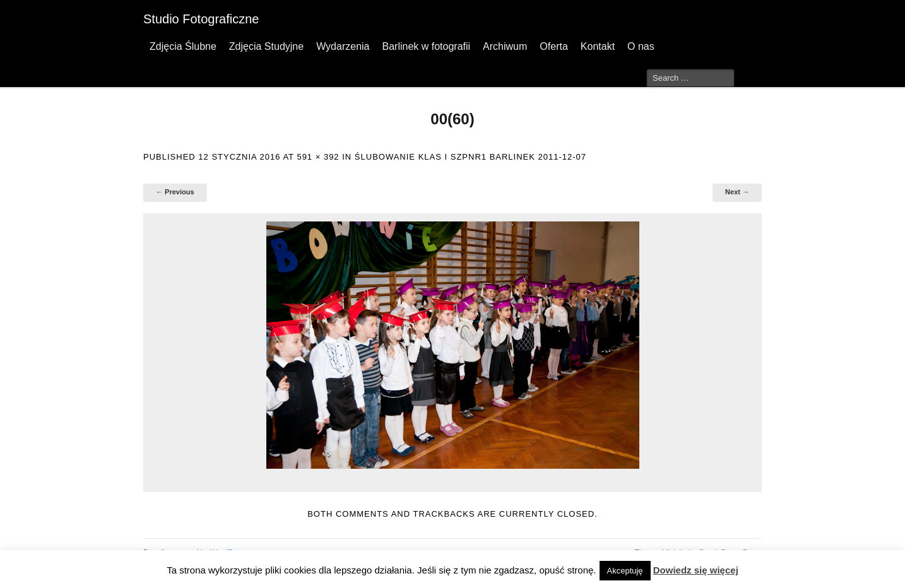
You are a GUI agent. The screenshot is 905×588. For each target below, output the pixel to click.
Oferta (553, 46)
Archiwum (505, 46)
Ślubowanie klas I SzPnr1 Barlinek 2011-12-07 (470, 157)
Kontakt (598, 46)
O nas (641, 46)
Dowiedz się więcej (696, 570)
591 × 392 (318, 157)
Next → (737, 192)
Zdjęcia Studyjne (266, 46)
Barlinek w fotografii (426, 46)
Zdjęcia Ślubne (183, 46)
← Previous (175, 192)
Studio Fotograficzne (201, 19)
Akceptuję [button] (625, 571)
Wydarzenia (343, 46)
